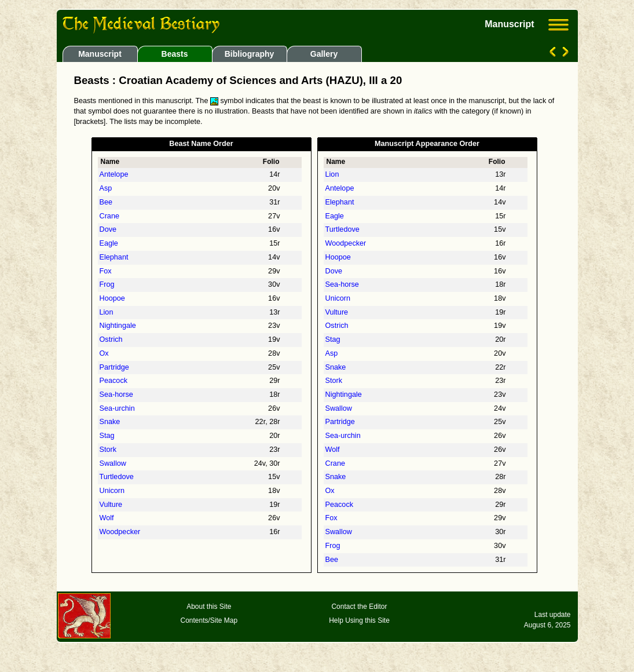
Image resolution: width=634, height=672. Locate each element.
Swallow (113, 463)
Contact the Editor (359, 607)
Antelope (114, 174)
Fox (106, 271)
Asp (106, 188)
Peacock (114, 381)
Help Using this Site (359, 620)
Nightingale (118, 326)
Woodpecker (120, 532)
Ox (104, 353)
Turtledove (117, 477)
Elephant (114, 257)
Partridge (114, 367)
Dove (108, 229)
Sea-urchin (117, 408)
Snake (110, 422)
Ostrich (111, 339)
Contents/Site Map (209, 620)
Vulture (111, 505)
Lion (107, 312)
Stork (108, 450)
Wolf (107, 518)
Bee (106, 202)
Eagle (109, 243)
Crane (109, 216)
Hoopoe (112, 298)
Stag (107, 436)
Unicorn (112, 491)
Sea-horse (116, 395)
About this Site (209, 607)
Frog (107, 284)
